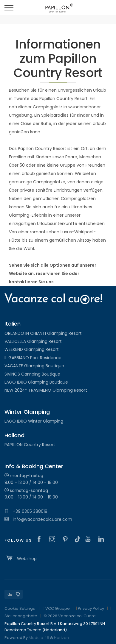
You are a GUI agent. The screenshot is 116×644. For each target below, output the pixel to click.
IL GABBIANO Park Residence (33, 358)
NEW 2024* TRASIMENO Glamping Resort (46, 390)
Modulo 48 (39, 638)
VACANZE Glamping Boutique (34, 366)
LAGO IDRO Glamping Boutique (36, 382)
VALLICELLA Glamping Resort (33, 341)
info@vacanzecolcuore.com (38, 519)
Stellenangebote (21, 616)
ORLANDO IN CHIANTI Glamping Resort (43, 333)
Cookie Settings (20, 608)
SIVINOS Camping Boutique (32, 374)
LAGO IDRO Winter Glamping (34, 421)
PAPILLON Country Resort (30, 445)
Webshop (21, 558)
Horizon (61, 638)
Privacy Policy (91, 608)
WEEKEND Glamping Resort (32, 349)
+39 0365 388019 (26, 511)
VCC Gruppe (58, 608)
